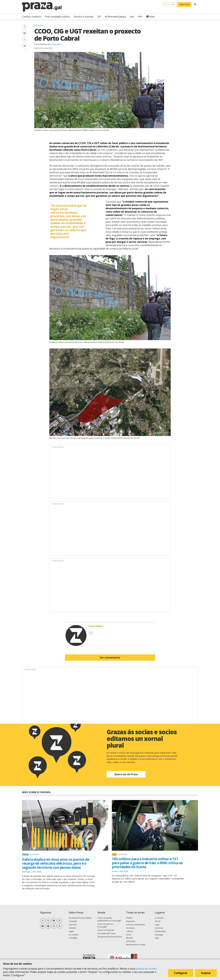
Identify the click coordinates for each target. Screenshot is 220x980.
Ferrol (158, 921)
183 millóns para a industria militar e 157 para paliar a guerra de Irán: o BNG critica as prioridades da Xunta (147, 863)
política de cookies (146, 969)
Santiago (159, 935)
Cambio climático (32, 17)
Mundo (129, 938)
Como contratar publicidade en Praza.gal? (109, 919)
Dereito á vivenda (83, 17)
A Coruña (159, 918)
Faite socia (184, 4)
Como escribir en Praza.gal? (105, 925)
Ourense (159, 928)
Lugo (157, 925)
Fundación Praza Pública (80, 918)
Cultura (130, 931)
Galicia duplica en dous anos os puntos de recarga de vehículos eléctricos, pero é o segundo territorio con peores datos (56, 863)
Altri (140, 17)
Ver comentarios (110, 658)
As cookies (74, 935)
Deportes (131, 921)
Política (129, 918)
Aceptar (206, 973)
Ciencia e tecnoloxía (135, 925)
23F (99, 17)
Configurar (181, 973)
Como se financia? (106, 930)
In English (73, 938)
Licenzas (73, 925)
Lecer (129, 935)
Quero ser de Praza (126, 774)
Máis (152, 17)
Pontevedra (160, 931)
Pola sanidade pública (57, 17)
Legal (71, 931)
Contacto (73, 921)
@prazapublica (54, 44)
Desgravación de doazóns (110, 937)
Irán (132, 17)
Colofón (72, 928)
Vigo (157, 938)
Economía (39, 25)
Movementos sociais (136, 944)
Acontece (130, 928)
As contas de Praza (106, 933)
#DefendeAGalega (115, 17)
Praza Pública (41, 44)
